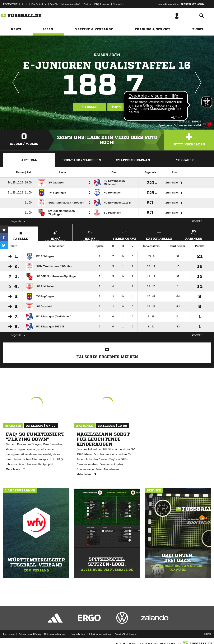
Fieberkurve (124, 235)
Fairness (194, 235)
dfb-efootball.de (39, 4)
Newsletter (118, 4)
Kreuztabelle (159, 235)
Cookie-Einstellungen (126, 634)
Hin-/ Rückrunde (55, 235)
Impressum (9, 634)
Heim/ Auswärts (90, 235)
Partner (87, 4)
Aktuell (29, 160)
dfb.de (24, 4)
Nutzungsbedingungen (56, 634)
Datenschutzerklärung (30, 634)
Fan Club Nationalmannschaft (65, 4)
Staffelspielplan (133, 160)
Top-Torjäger (124, 107)
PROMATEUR (10, 4)
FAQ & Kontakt (102, 4)
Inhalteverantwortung (100, 634)
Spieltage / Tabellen (81, 160)
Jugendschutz (78, 634)
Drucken (199, 221)
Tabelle (90, 107)
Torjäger (185, 160)
